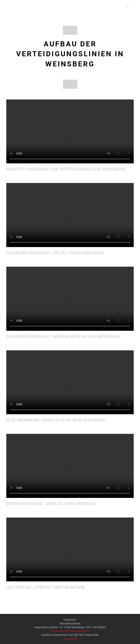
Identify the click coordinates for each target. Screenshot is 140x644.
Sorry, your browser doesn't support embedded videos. (70, 132)
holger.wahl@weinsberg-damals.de (70, 631)
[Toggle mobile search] (127, 6)
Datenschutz (70, 639)
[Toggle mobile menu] (133, 6)
